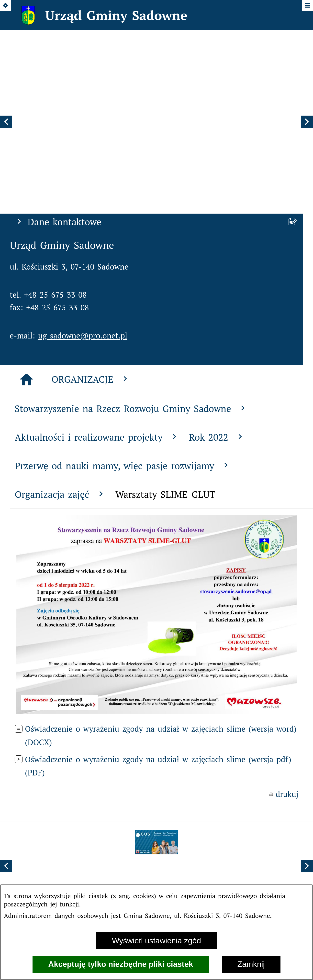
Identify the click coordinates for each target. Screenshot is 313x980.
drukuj (287, 670)
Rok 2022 (217, 313)
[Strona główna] (26, 255)
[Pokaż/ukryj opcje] (6, 6)
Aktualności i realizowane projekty (97, 313)
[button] (6, 60)
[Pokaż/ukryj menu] (307, 6)
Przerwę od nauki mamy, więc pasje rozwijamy (123, 341)
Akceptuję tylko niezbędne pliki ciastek (121, 964)
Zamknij (251, 964)
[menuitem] (116, 759)
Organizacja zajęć (60, 370)
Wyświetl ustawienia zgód (156, 941)
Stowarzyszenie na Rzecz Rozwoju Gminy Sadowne (131, 284)
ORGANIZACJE (90, 255)
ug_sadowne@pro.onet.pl (83, 211)
